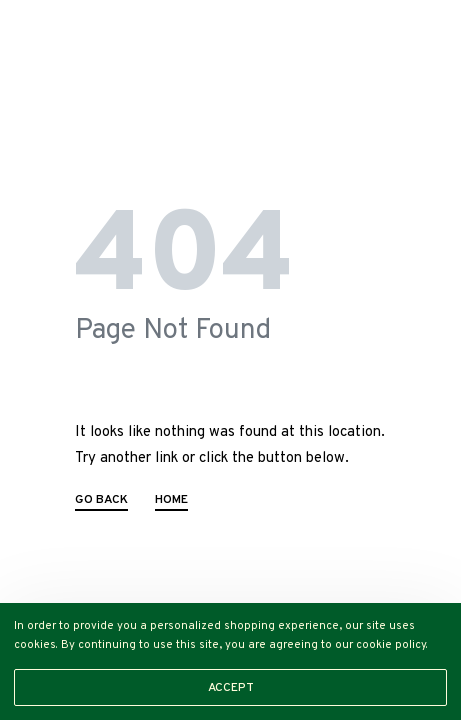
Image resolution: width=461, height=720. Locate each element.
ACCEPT (231, 688)
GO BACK (101, 501)
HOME (171, 501)
